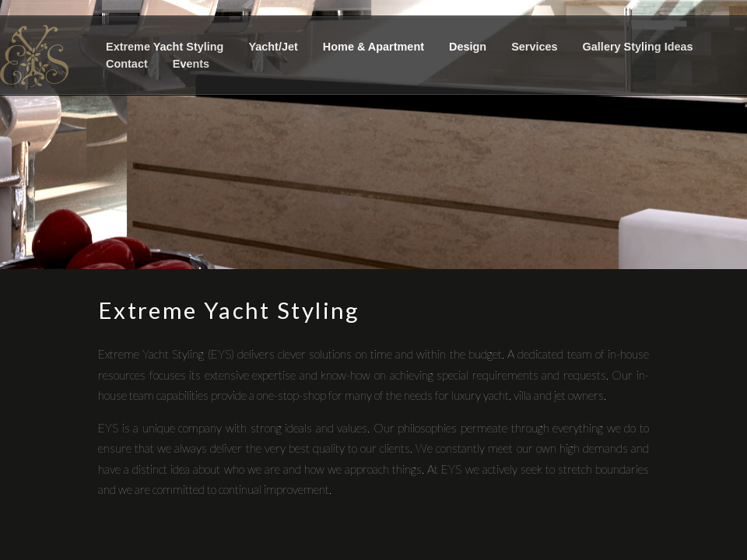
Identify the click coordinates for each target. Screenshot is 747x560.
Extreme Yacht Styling (165, 47)
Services (534, 47)
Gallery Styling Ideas (638, 47)
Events (191, 64)
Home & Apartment (373, 47)
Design (468, 47)
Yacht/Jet (273, 47)
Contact (127, 64)
